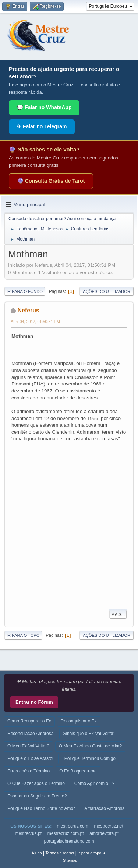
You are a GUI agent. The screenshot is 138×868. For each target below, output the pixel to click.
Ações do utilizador (107, 291)
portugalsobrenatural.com (69, 841)
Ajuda (37, 853)
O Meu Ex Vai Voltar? (28, 746)
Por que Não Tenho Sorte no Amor (41, 808)
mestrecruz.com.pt (66, 833)
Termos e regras (60, 853)
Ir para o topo (23, 635)
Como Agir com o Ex (94, 783)
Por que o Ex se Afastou (31, 758)
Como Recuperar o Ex (29, 721)
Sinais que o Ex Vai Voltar (88, 734)
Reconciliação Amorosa (30, 734)
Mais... (118, 614)
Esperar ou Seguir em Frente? (37, 796)
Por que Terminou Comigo (90, 758)
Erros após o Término (29, 771)
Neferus (28, 310)
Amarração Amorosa (104, 808)
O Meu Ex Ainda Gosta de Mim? (90, 746)
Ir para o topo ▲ (92, 853)
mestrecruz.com (72, 826)
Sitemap (70, 860)
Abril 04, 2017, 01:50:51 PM (35, 322)
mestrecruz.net (108, 826)
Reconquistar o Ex (79, 721)
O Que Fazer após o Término (36, 783)
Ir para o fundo (25, 291)
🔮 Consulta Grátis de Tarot (51, 181)
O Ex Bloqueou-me (78, 771)
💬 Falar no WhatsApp (44, 107)
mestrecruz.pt (28, 833)
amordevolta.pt (104, 833)
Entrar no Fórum (34, 702)
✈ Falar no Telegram (42, 126)
